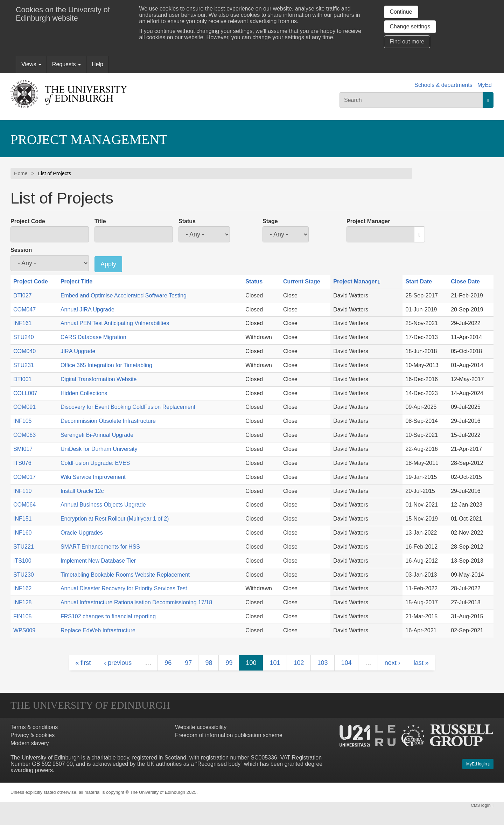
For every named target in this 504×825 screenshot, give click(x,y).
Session (21, 250)
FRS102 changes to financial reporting (108, 616)
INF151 (22, 519)
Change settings (410, 26)
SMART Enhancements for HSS (100, 547)
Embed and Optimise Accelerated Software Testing (124, 295)
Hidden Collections (84, 393)
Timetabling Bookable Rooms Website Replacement (125, 575)
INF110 (22, 491)
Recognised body (219, 764)
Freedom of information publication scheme (229, 735)
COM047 (24, 310)
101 (275, 663)
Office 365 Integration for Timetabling (106, 365)
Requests (66, 64)
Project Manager (368, 221)
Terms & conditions (34, 727)
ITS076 (22, 463)
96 (168, 663)
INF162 (22, 588)
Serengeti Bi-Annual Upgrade (97, 435)
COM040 (24, 351)
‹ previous (118, 663)
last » (421, 663)
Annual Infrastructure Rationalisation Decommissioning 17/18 (136, 602)
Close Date (465, 281)
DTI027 (22, 295)
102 (299, 663)
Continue (401, 12)
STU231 (24, 365)
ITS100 (22, 561)
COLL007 (25, 393)
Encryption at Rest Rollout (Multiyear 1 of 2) (115, 519)
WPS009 (24, 630)
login (482, 805)
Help (97, 64)
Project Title (76, 281)
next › (393, 663)
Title (100, 221)
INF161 (22, 323)
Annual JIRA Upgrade (87, 310)
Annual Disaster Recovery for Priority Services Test (124, 588)
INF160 (22, 533)
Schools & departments (443, 85)
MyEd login (478, 764)
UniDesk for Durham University (99, 449)
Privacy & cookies (33, 735)
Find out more (407, 42)
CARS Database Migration (93, 337)
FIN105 (22, 616)
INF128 (22, 602)
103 (323, 663)
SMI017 (23, 449)
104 (346, 663)
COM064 (24, 505)
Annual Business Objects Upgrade (103, 505)
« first (83, 663)
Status (187, 221)
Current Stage (302, 281)
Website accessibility (201, 727)
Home (21, 173)
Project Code (28, 221)
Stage (270, 221)
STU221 (24, 547)
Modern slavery (30, 743)
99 (229, 663)
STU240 (24, 337)
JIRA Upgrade (78, 351)
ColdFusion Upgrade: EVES (95, 463)
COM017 (24, 477)
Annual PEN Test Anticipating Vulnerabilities (115, 323)
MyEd (485, 85)
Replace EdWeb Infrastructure (98, 630)
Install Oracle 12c (82, 491)
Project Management (89, 139)
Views (31, 64)
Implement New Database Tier (98, 561)
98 (209, 663)
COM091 (24, 407)
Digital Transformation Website (99, 379)
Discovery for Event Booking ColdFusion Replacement (128, 407)
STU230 (24, 575)
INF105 (22, 421)
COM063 (24, 435)
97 (188, 663)
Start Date (419, 281)
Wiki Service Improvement (93, 477)
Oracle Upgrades (82, 533)
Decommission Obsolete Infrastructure (108, 421)
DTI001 (22, 379)
